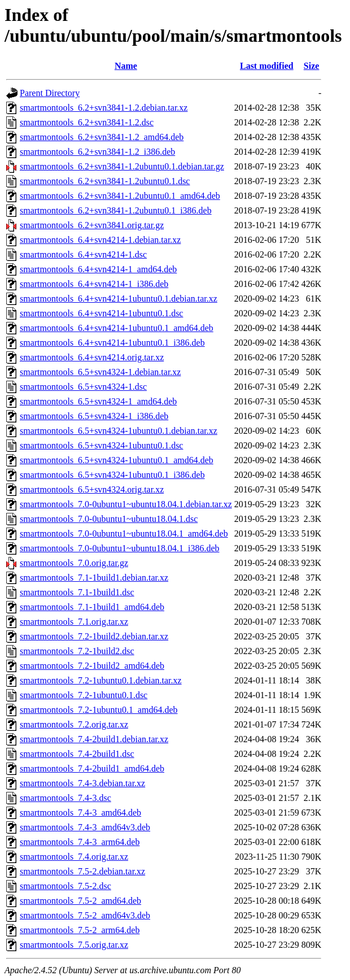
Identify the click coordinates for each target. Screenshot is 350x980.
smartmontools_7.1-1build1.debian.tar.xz (94, 578)
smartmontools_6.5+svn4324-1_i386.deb (94, 416)
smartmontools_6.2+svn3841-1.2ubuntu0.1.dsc (105, 181)
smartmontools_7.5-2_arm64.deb (80, 930)
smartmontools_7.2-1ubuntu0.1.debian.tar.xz (101, 680)
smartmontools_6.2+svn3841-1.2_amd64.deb (102, 137)
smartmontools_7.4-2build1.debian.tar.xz (94, 739)
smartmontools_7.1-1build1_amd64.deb (92, 607)
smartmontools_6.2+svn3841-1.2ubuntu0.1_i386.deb (116, 210)
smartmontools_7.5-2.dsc (65, 886)
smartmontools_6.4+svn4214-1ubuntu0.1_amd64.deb (117, 328)
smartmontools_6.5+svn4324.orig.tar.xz (92, 489)
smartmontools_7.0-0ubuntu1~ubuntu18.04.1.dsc (109, 519)
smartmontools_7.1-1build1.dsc (77, 592)
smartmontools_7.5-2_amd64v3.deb (85, 915)
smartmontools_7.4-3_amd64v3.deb (85, 827)
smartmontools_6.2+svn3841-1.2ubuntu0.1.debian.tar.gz (122, 166)
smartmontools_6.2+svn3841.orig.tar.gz (92, 225)
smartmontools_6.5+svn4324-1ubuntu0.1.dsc (101, 445)
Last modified (267, 66)
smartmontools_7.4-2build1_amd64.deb (92, 768)
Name (126, 66)
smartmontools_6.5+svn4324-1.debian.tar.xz (100, 372)
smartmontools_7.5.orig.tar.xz (74, 945)
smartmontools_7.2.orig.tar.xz (74, 724)
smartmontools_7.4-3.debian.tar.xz (82, 783)
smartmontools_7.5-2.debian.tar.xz (82, 871)
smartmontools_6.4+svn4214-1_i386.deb (94, 284)
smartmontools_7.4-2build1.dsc (77, 754)
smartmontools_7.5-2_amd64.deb (80, 901)
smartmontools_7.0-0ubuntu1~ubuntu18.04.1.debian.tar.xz (126, 504)
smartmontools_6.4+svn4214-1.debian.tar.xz (100, 240)
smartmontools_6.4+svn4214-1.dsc (83, 254)
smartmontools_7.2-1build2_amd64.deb (92, 666)
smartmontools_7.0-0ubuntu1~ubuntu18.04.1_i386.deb (120, 548)
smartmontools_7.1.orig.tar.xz (74, 622)
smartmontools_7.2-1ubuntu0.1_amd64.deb (99, 710)
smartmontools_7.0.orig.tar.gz (74, 563)
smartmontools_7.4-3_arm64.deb (80, 842)
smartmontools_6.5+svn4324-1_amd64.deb (98, 401)
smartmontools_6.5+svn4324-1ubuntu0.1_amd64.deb (117, 460)
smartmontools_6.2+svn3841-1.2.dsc (87, 122)
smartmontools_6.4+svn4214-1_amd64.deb (98, 269)
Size (312, 66)
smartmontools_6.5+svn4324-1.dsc (83, 387)
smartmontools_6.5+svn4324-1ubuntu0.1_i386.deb (112, 475)
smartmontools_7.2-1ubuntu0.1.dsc (84, 695)
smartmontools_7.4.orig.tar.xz (74, 857)
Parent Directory (50, 93)
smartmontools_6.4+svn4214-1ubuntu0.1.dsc (101, 313)
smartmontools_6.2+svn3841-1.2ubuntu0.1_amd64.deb (120, 196)
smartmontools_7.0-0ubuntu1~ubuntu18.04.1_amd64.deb (124, 533)
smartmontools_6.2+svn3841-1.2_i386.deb (97, 152)
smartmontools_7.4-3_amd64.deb (80, 813)
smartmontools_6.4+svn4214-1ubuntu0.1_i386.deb (112, 343)
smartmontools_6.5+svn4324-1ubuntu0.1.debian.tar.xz (119, 431)
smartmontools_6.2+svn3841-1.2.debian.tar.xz (104, 108)
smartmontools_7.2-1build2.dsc (77, 651)
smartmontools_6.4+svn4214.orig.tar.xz (92, 357)
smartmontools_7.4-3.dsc (65, 798)
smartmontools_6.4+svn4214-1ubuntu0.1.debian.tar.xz (119, 299)
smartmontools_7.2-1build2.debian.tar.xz (94, 636)
